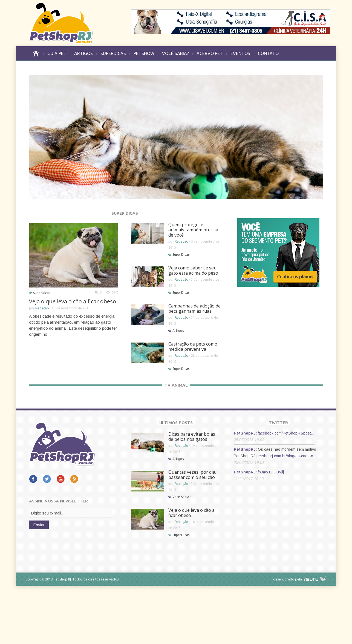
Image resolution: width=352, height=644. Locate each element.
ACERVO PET (210, 53)
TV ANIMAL (176, 385)
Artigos (178, 331)
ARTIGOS (83, 53)
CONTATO (268, 53)
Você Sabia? (181, 555)
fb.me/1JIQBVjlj (271, 530)
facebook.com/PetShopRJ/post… (286, 491)
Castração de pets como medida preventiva (193, 347)
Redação (42, 308)
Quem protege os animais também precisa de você (193, 230)
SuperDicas (42, 293)
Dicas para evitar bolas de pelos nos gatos (192, 495)
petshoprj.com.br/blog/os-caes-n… (287, 514)
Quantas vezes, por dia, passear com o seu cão (192, 533)
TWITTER (278, 481)
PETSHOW (144, 53)
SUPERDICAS (113, 53)
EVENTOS (240, 53)
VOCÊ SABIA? (175, 53)
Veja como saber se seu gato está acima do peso (193, 270)
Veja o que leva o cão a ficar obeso (73, 301)
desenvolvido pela (288, 638)
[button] (333, 7)
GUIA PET (57, 53)
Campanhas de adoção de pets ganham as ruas (194, 308)
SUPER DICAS (125, 213)
